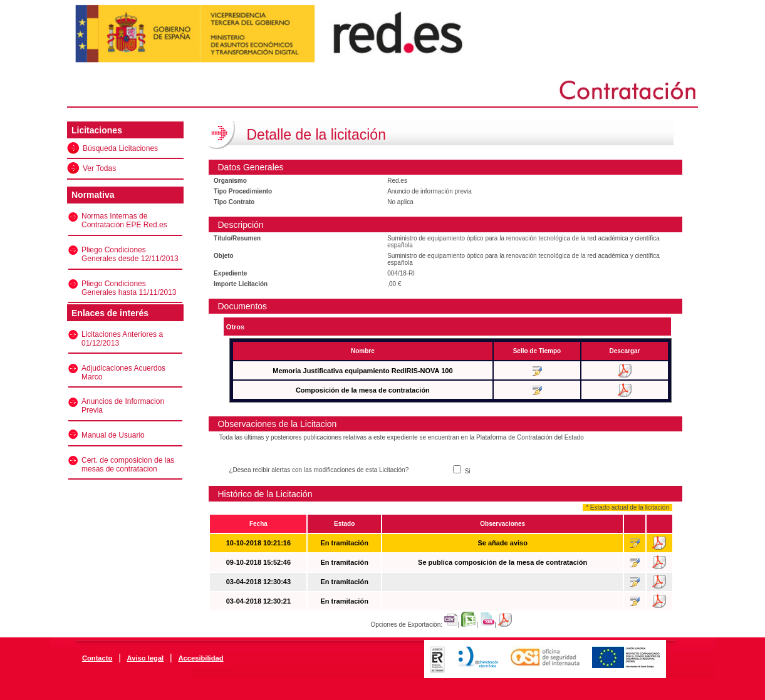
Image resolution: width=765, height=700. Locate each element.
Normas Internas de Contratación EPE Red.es (124, 220)
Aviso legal (146, 658)
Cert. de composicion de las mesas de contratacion (128, 465)
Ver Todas (99, 168)
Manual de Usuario (113, 435)
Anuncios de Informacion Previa (123, 406)
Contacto (97, 658)
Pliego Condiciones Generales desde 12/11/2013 (130, 254)
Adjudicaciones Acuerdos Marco (123, 373)
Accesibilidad (200, 658)
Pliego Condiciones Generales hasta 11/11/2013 (129, 288)
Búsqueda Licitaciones (120, 148)
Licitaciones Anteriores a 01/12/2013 (122, 339)
